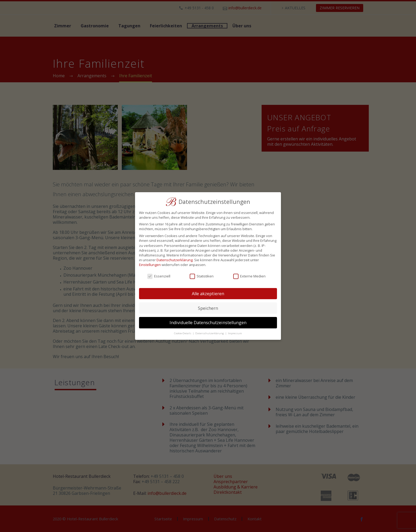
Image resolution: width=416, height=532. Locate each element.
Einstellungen (150, 265)
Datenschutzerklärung (175, 260)
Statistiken (202, 276)
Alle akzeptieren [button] (208, 294)
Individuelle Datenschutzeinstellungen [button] (208, 323)
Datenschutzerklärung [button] (210, 333)
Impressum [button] (235, 333)
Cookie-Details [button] (183, 333)
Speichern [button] (208, 308)
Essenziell (159, 276)
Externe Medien (249, 276)
